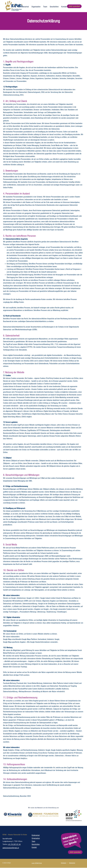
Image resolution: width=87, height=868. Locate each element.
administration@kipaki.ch (11, 848)
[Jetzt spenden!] (74, 6)
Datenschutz (72, 863)
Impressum (64, 863)
